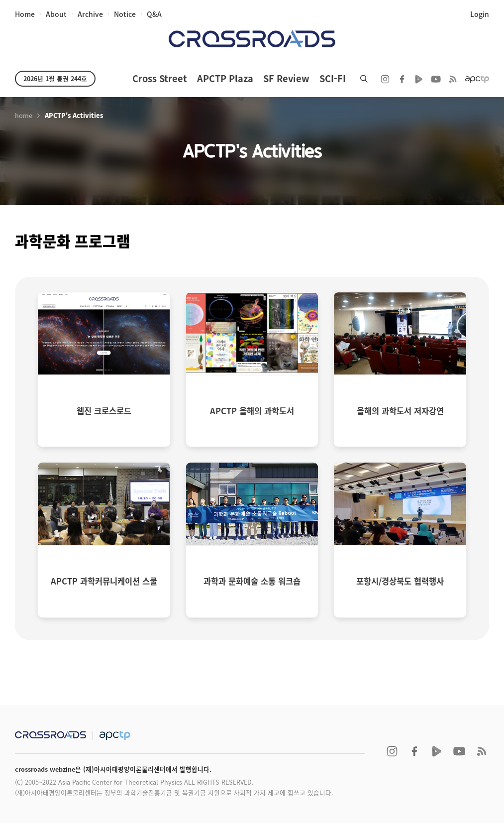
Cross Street (160, 78)
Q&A (154, 14)
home (25, 14)
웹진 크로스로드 (104, 411)
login (480, 14)
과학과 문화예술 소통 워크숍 (252, 581)
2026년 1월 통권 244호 (55, 78)
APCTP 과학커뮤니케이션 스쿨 (104, 581)
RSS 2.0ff (453, 79)
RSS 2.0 (482, 751)
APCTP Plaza (225, 78)
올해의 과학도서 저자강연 (400, 411)
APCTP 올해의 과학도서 (252, 411)
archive (90, 14)
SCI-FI (333, 78)
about (56, 14)
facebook (402, 79)
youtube (436, 79)
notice (125, 14)
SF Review (286, 78)
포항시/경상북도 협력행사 (400, 581)
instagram (385, 79)
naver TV (419, 79)
